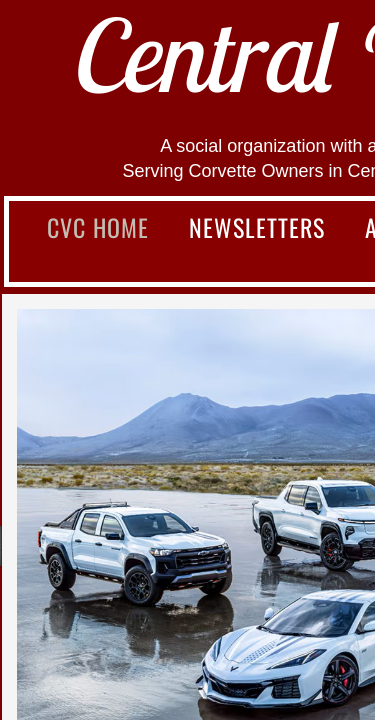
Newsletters (257, 227)
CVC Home (98, 227)
